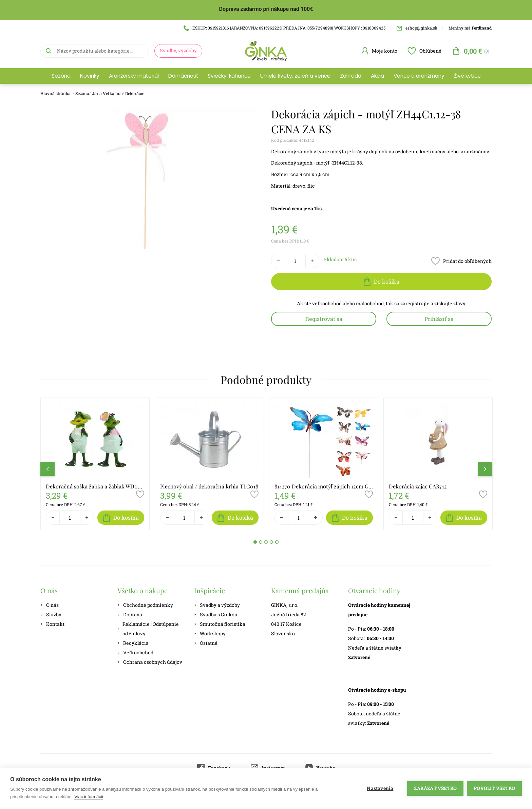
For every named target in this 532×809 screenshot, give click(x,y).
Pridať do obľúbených (461, 261)
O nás (50, 605)
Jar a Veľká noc (107, 93)
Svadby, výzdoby (178, 50)
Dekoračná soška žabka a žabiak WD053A (95, 486)
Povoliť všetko (494, 788)
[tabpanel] (95, 464)
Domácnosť (183, 76)
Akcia (377, 76)
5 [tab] (277, 542)
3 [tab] (266, 542)
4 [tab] (271, 542)
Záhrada (351, 76)
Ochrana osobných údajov (150, 662)
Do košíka (382, 282)
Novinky (90, 76)
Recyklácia (133, 643)
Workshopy (210, 633)
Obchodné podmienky (145, 605)
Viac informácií (89, 797)
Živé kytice (467, 76)
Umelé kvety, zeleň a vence (295, 76)
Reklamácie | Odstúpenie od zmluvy (148, 629)
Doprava (130, 614)
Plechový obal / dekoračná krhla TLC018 (209, 486)
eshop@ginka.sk (417, 28)
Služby (51, 614)
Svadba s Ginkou (216, 614)
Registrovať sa (324, 319)
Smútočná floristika (220, 624)
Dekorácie (135, 93)
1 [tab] (255, 542)
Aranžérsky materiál (134, 76)
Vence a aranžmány (419, 76)
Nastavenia (380, 788)
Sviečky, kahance (229, 76)
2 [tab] (261, 542)
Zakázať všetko (435, 788)
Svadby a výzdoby (217, 605)
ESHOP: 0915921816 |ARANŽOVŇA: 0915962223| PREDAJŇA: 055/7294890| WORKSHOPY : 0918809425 (284, 28)
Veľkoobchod (135, 652)
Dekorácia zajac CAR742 (418, 486)
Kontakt (52, 624)
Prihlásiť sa (439, 319)
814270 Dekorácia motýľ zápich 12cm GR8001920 (324, 486)
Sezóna (61, 76)
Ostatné (206, 643)
